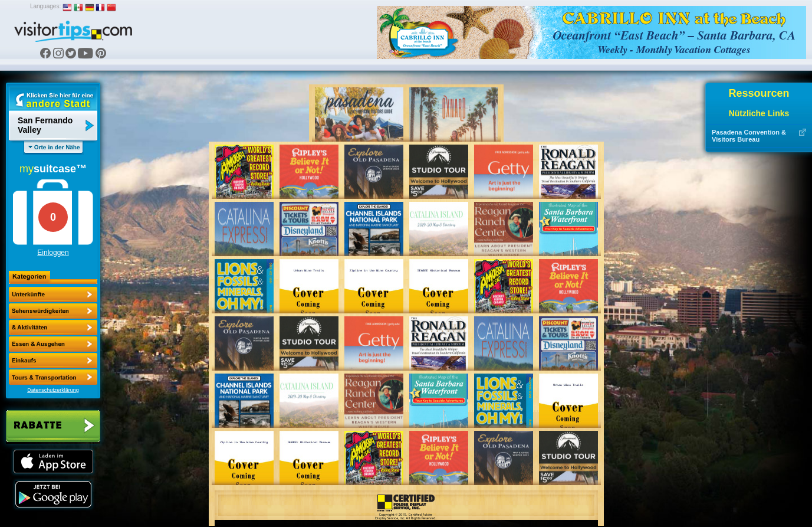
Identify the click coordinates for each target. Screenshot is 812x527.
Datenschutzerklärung (53, 390)
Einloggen (53, 253)
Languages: (45, 6)
